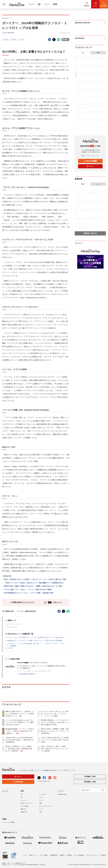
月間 (98, 53)
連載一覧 (23, 809)
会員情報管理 (54, 854)
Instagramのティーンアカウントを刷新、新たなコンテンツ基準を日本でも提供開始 (34, 641)
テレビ (41, 809)
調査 (40, 803)
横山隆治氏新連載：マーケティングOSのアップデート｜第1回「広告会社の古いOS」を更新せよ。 (20, 731)
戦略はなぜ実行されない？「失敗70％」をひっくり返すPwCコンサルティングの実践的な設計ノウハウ (20, 714)
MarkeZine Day (62, 794)
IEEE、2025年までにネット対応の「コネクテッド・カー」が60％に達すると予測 (35, 579)
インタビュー (43, 794)
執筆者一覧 (24, 812)
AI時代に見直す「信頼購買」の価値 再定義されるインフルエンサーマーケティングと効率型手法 (55, 731)
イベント (47, 4)
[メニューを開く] (4, 4)
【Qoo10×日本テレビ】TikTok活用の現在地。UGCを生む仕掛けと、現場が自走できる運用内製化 (20, 740)
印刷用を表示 (8, 611)
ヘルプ (25, 854)
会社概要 (69, 854)
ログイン (90, 166)
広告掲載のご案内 (90, 776)
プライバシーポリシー (92, 854)
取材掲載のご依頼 (90, 782)
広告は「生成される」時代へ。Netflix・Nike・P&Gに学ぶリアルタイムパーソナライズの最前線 (55, 749)
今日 (83, 53)
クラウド (22, 40)
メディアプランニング (46, 806)
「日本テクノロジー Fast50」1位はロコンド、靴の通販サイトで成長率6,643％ (34, 583)
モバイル (6, 40)
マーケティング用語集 (8, 822)
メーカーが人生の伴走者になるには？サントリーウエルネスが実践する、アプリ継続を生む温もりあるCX (20, 722)
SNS (41, 812)
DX (22, 794)
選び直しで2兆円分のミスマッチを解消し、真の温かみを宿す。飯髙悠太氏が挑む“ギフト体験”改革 (19, 749)
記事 (39, 4)
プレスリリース (12, 627)
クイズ (41, 800)
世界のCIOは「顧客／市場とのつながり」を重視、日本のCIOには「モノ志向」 (34, 586)
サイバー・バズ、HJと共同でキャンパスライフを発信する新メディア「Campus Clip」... (36, 637)
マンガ (41, 797)
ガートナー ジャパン (14, 624)
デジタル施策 (24, 806)
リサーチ (14, 40)
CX (22, 797)
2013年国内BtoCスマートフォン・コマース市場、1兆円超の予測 (28, 593)
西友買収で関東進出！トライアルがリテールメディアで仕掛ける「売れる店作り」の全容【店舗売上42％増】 (55, 722)
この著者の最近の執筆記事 (26, 674)
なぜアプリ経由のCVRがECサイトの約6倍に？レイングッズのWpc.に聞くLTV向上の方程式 (55, 740)
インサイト (24, 800)
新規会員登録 (90, 161)
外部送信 (103, 854)
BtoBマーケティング (26, 803)
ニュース (31, 4)
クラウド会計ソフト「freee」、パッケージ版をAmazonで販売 (28, 590)
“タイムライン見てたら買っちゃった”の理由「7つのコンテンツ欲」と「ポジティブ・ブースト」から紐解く (55, 714)
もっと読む (9, 648)
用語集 (55, 4)
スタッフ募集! (44, 854)
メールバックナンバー (90, 156)
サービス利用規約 (79, 854)
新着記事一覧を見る (90, 233)
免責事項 (62, 854)
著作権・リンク (33, 854)
